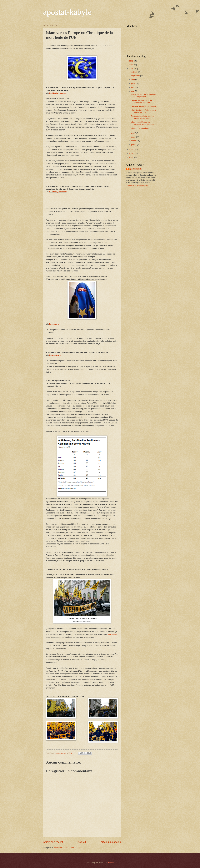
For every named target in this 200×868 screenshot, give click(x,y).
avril (133, 133)
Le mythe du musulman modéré (143, 106)
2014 (131, 69)
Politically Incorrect (58, 93)
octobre (135, 72)
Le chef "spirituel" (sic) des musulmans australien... (141, 101)
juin (133, 87)
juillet (134, 83)
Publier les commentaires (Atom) (67, 848)
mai (133, 91)
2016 (131, 61)
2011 (131, 157)
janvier (134, 145)
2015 (131, 65)
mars (133, 137)
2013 (131, 149)
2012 (131, 153)
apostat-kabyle (67, 12)
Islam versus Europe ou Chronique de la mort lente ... (143, 123)
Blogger (111, 863)
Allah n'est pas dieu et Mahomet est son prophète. (144, 95)
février (134, 141)
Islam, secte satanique (140, 128)
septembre (136, 76)
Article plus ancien (111, 842)
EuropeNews (55, 355)
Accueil (82, 842)
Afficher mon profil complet (137, 186)
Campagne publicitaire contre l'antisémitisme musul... (142, 117)
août (133, 80)
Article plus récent (53, 842)
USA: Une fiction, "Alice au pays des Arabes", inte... (144, 111)
